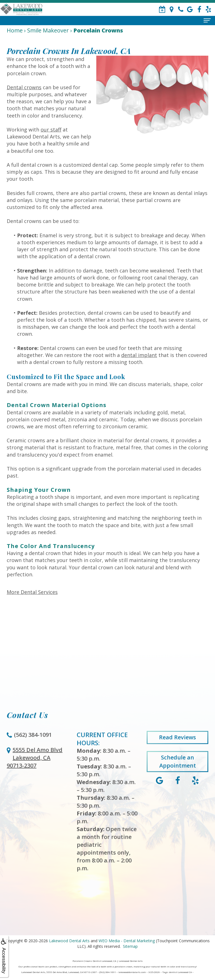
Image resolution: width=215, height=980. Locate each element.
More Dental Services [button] (32, 592)
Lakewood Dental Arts (69, 941)
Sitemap (130, 946)
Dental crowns (24, 87)
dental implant (139, 355)
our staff (51, 130)
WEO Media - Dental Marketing (127, 941)
